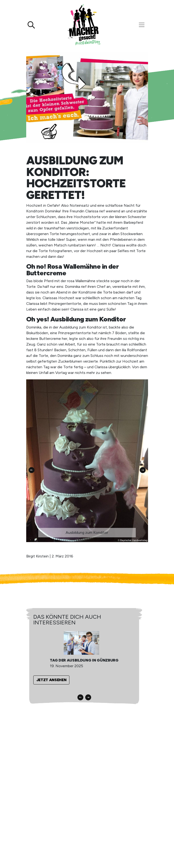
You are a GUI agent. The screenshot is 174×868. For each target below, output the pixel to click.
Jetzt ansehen (51, 680)
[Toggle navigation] (142, 25)
